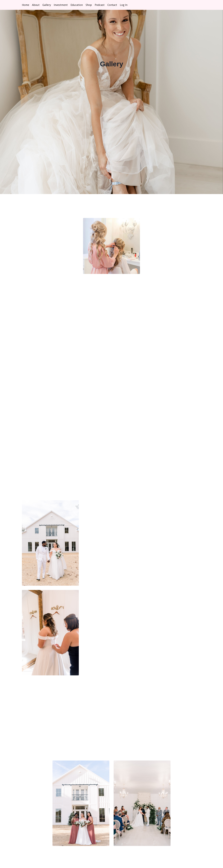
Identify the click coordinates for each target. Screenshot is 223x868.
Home (26, 5)
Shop (89, 5)
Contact (112, 5)
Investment (61, 5)
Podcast (100, 5)
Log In (124, 5)
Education (77, 5)
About (36, 5)
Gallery (47, 5)
